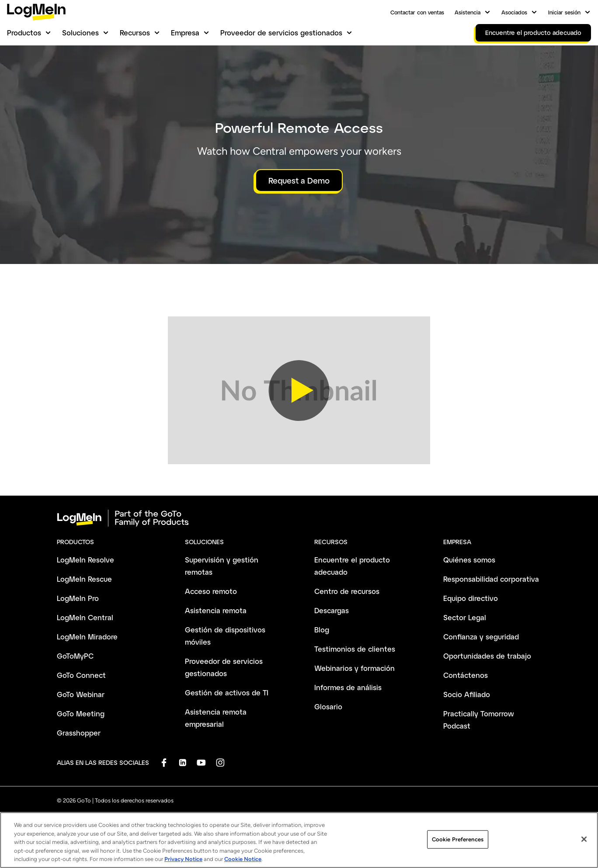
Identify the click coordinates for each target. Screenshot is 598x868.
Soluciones (80, 33)
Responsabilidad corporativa (491, 579)
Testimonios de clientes (355, 649)
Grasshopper (79, 733)
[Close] (584, 844)
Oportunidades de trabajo (487, 656)
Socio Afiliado (467, 694)
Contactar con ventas (417, 12)
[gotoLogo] (36, 12)
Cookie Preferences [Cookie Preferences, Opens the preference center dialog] (458, 844)
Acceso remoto (211, 591)
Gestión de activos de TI (227, 693)
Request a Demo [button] (299, 181)
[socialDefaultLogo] (164, 762)
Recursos (135, 33)
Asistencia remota (216, 610)
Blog (322, 630)
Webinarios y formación (355, 668)
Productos (24, 33)
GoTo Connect (81, 675)
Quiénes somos (469, 560)
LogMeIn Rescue (84, 579)
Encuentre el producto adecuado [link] (533, 33)
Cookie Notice (243, 864)
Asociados (514, 12)
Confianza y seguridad (481, 637)
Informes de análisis (348, 687)
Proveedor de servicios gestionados (281, 33)
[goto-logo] (299, 518)
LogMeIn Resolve (85, 560)
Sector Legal (465, 617)
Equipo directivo (471, 598)
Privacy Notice (183, 864)
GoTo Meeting (81, 713)
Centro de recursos (347, 591)
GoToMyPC (75, 656)
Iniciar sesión (564, 12)
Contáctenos (466, 675)
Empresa (185, 33)
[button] (299, 390)
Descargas (332, 610)
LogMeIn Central (85, 617)
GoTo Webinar (81, 694)
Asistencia (468, 12)
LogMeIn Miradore (87, 637)
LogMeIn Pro (78, 598)
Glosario (328, 707)
